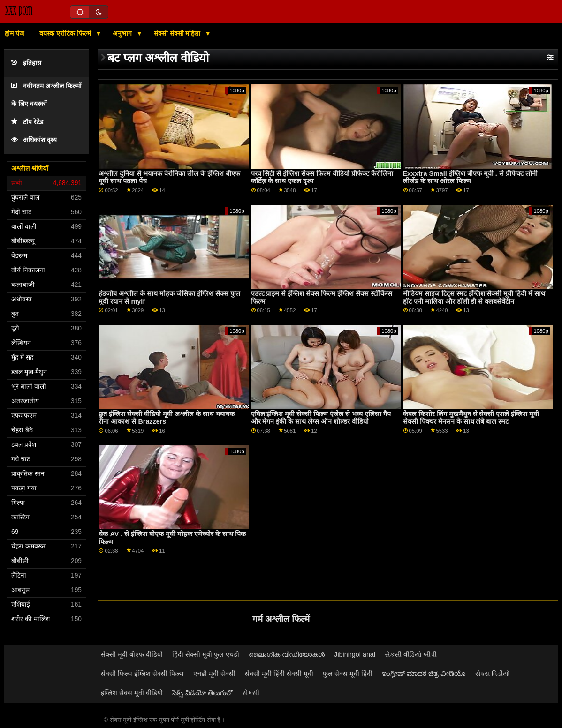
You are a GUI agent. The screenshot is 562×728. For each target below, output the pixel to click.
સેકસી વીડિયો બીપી (411, 654)
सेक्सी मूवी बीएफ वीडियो (132, 654)
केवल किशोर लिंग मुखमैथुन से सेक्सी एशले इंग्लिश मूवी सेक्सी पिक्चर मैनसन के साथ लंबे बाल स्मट (471, 418)
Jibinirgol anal (355, 654)
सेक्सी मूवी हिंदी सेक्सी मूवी (279, 674)
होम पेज (14, 33)
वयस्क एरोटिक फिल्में (66, 33)
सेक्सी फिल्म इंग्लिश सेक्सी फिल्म (142, 674)
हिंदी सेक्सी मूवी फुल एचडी (206, 654)
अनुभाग (123, 33)
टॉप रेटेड (27, 122)
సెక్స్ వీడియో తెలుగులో (203, 693)
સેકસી (251, 693)
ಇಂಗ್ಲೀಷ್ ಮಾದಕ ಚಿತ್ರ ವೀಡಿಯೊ (424, 674)
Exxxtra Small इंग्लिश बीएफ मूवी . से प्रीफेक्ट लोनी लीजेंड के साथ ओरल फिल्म (470, 177)
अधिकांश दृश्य (34, 140)
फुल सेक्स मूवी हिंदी (348, 674)
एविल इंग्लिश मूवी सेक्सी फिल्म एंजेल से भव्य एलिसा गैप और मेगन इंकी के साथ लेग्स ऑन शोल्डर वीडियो (321, 418)
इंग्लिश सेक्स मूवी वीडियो (132, 693)
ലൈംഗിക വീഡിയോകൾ (287, 654)
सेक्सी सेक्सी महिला (178, 33)
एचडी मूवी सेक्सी (214, 674)
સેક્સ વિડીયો (493, 674)
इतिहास (26, 63)
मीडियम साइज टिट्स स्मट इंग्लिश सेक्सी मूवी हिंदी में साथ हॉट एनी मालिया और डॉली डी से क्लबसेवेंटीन (474, 297)
